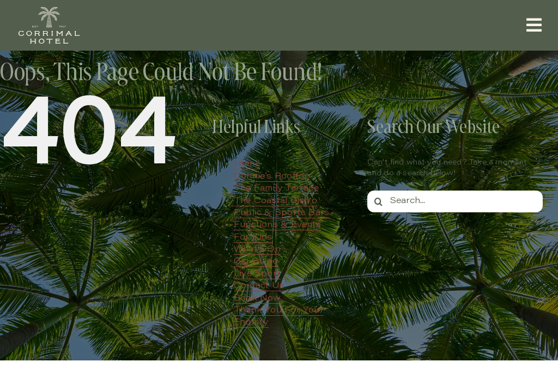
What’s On (257, 249)
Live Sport (257, 274)
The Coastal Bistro (275, 201)
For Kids (253, 237)
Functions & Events (277, 225)
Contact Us (259, 286)
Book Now (257, 298)
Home (247, 164)
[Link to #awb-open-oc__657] (534, 25)
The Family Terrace (276, 188)
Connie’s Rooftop (272, 176)
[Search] (378, 201)
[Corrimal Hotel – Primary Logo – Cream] (49, 9)
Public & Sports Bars (281, 213)
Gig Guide (256, 261)
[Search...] (455, 201)
